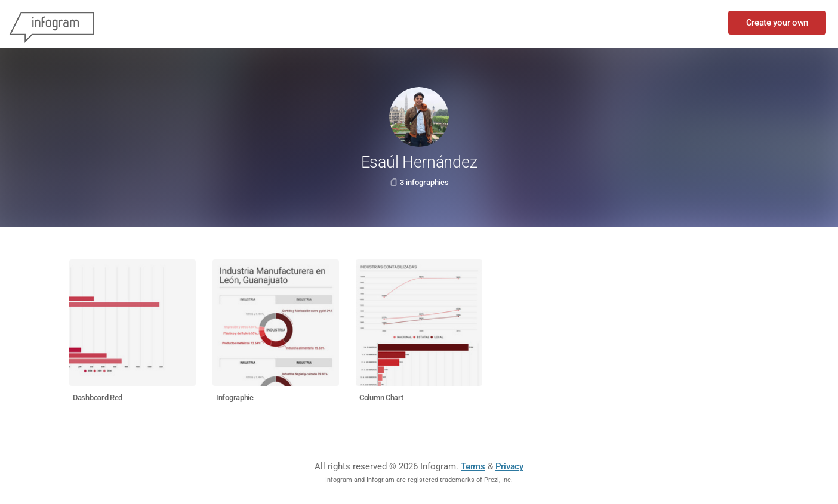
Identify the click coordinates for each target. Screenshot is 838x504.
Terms (473, 466)
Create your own (777, 23)
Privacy (509, 466)
